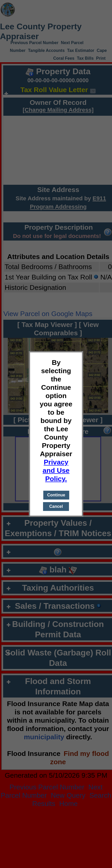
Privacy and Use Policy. (56, 470)
